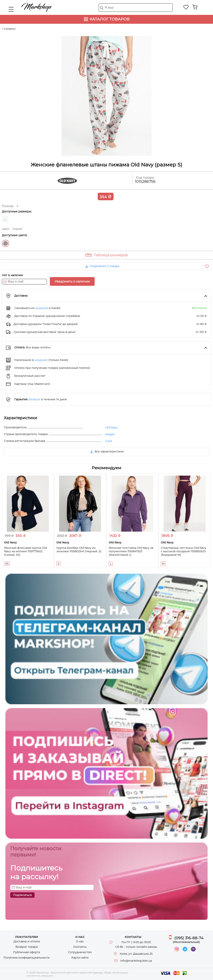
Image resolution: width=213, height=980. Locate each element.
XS (7, 564)
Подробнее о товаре (102, 266)
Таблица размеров (111, 255)
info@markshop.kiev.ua (136, 961)
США (109, 441)
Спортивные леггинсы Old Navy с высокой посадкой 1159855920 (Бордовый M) (184, 551)
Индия (110, 434)
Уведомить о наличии (72, 281)
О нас (80, 941)
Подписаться (22, 895)
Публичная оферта (27, 952)
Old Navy (111, 428)
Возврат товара (27, 947)
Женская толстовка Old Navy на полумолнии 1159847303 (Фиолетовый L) (131, 551)
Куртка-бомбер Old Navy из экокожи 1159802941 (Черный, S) (79, 550)
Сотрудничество (80, 952)
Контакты (80, 947)
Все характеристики (106, 451)
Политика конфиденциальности (27, 958)
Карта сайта (80, 958)
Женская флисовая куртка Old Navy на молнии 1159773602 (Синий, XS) (25, 551)
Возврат (35, 399)
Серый (6, 243)
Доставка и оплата (27, 941)
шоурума (42, 308)
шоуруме (41, 360)
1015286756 (145, 182)
